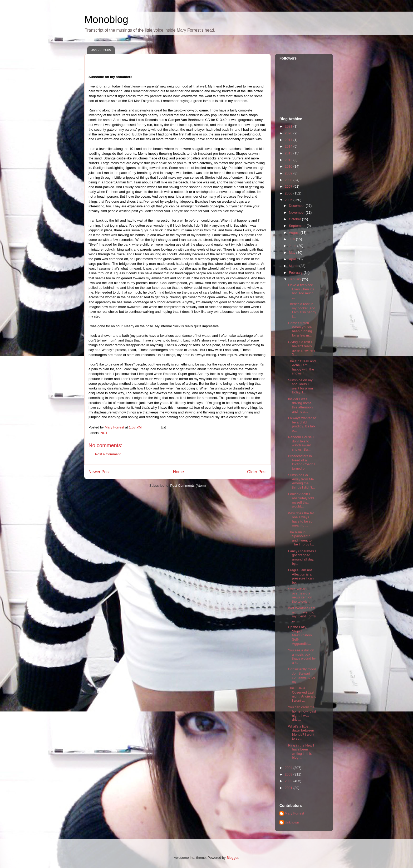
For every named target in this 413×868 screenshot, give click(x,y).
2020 (289, 133)
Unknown (292, 822)
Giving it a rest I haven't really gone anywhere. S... (302, 348)
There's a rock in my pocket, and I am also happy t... (302, 310)
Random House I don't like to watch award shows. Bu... (301, 443)
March (294, 266)
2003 (289, 774)
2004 (289, 768)
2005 (289, 200)
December (297, 206)
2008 (289, 180)
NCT (104, 433)
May (293, 253)
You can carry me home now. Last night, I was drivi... (302, 713)
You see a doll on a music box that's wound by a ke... (302, 656)
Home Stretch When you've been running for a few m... (300, 329)
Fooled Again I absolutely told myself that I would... (301, 500)
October (296, 219)
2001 (289, 788)
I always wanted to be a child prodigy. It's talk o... (302, 424)
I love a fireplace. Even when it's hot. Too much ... (301, 291)
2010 (289, 166)
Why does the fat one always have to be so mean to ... (301, 519)
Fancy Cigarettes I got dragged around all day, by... (302, 557)
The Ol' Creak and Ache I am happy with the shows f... (302, 367)
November (297, 213)
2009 (289, 173)
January (296, 279)
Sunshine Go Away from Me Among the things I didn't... (301, 481)
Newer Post (99, 472)
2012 (289, 160)
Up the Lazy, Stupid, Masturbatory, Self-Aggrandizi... (300, 635)
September (298, 226)
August (295, 233)
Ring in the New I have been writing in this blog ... (301, 752)
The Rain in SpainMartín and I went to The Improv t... (301, 538)
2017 (289, 140)
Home (179, 472)
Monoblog (106, 19)
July (292, 239)
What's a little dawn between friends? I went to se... (301, 733)
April (293, 259)
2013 (289, 153)
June (293, 246)
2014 (289, 146)
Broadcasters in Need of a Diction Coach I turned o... (301, 462)
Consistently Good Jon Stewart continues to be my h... (302, 675)
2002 (289, 781)
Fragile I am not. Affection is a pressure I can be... (301, 576)
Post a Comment (108, 454)
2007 (289, 186)
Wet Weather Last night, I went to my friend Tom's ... (302, 614)
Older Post (257, 472)
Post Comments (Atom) (188, 486)
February (296, 273)
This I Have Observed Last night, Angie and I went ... (302, 694)
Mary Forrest (294, 813)
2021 (289, 126)
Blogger (232, 858)
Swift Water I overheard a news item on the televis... (300, 595)
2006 (289, 193)
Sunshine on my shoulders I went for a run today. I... (300, 386)
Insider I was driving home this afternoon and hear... (300, 405)
